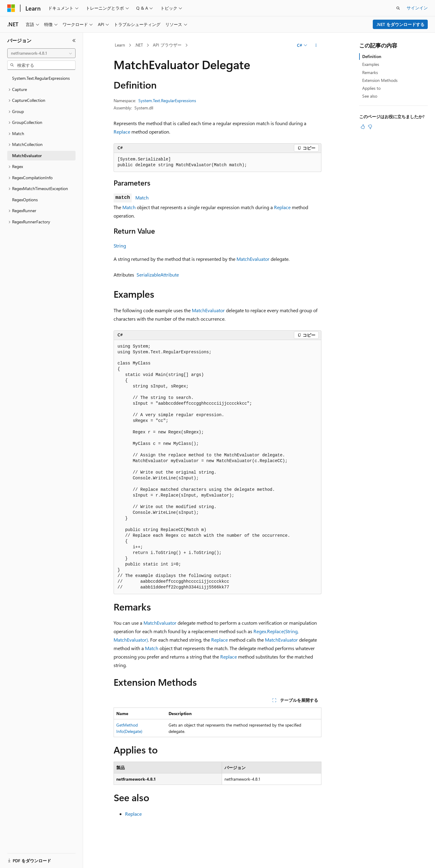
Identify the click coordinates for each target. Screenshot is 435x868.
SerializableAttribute (158, 275)
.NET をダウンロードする (400, 24)
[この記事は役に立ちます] (363, 127)
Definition (372, 56)
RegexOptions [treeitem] (25, 200)
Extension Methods (380, 80)
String (120, 246)
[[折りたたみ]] (74, 40)
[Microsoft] (11, 8)
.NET (139, 45)
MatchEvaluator (253, 259)
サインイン (417, 8)
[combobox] (41, 53)
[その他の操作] (316, 45)
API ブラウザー (167, 45)
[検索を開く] (398, 8)
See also (370, 96)
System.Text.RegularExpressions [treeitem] (41, 78)
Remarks (370, 72)
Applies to (371, 88)
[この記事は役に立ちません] (370, 127)
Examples (371, 64)
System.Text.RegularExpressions (167, 100)
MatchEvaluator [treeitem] (27, 155)
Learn (120, 45)
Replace (122, 132)
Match (142, 198)
